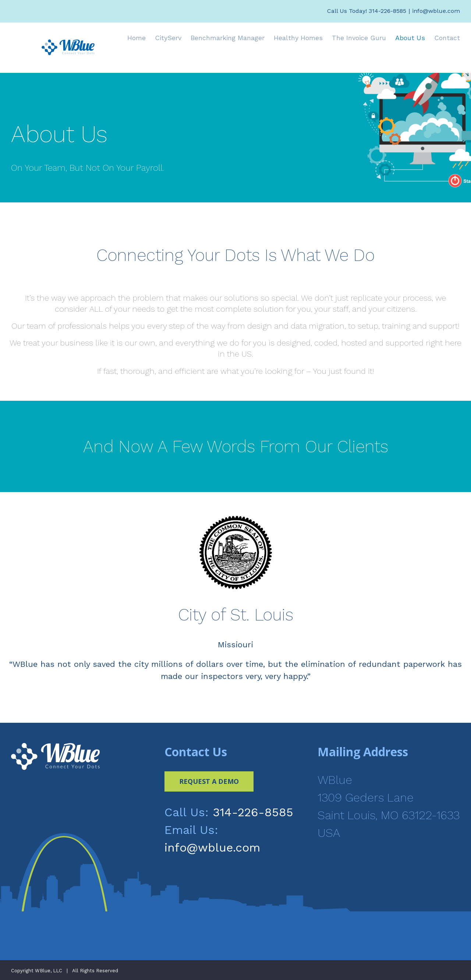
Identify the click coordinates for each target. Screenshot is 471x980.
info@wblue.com (436, 11)
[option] (235, 602)
